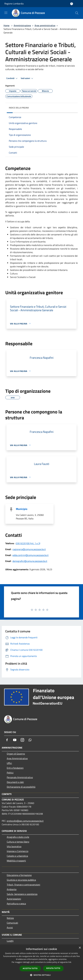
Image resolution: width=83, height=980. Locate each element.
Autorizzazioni (14, 899)
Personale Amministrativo (20, 777)
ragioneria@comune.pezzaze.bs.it (29, 549)
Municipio (22, 509)
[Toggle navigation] (6, 13)
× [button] (80, 948)
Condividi (12, 78)
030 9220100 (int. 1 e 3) (28, 543)
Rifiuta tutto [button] (53, 968)
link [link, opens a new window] (70, 962)
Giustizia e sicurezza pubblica (21, 880)
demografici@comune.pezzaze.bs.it (30, 561)
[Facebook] (7, 740)
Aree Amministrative (17, 758)
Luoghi (10, 941)
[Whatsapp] (30, 740)
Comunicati (12, 923)
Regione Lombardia (14, 4)
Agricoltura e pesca (16, 904)
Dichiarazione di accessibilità (21, 787)
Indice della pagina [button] (19, 108)
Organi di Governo (16, 754)
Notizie (10, 918)
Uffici (9, 763)
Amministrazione (22, 25)
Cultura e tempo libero (18, 842)
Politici (10, 773)
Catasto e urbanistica (17, 856)
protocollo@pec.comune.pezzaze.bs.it (25, 821)
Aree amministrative (45, 25)
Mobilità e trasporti (16, 861)
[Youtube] (15, 740)
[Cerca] (77, 13)
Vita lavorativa (14, 846)
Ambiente (12, 889)
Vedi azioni (27, 78)
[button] (41, 975)
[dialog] (41, 962)
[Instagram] (22, 740)
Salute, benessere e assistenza (22, 894)
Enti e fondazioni (15, 768)
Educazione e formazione (19, 875)
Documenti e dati (15, 782)
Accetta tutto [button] (30, 968)
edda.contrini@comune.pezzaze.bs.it (31, 555)
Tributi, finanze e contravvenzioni (23, 885)
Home (6, 25)
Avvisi (10, 927)
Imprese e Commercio (18, 851)
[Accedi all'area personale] (72, 4)
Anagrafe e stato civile (18, 837)
